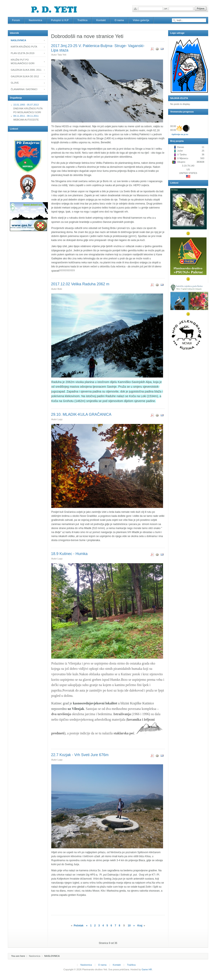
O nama (102, 965)
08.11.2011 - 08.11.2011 (26, 116)
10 (129, 926)
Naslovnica (35, 956)
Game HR (147, 969)
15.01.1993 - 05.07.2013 (26, 105)
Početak (78, 926)
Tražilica (131, 965)
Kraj (140, 926)
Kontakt (117, 965)
